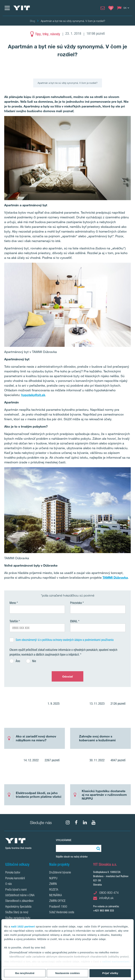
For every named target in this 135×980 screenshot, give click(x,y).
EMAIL (74, 621)
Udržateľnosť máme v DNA (20, 896)
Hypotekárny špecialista (18, 907)
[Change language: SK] (124, 8)
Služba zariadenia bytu (18, 918)
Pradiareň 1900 (58, 907)
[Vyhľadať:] (98, 848)
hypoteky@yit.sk (33, 395)
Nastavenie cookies (67, 973)
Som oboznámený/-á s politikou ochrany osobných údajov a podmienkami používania (65, 640)
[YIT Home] (22, 8)
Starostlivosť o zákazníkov (19, 901)
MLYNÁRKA (56, 896)
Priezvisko (76, 603)
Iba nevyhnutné (25, 973)
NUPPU (53, 879)
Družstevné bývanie (60, 873)
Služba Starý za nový (17, 913)
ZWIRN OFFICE (57, 901)
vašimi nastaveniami (116, 962)
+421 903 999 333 (104, 911)
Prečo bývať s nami (16, 890)
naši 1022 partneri (23, 926)
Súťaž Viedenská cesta (62, 913)
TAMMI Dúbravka (115, 577)
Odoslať (68, 676)
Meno (13, 603)
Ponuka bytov (13, 873)
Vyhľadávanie (64, 840)
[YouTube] (94, 822)
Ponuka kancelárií (15, 879)
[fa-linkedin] (85, 822)
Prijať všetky (110, 973)
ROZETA (54, 890)
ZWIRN (53, 884)
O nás (9, 884)
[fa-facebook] (76, 822)
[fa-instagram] (68, 822)
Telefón (14, 621)
